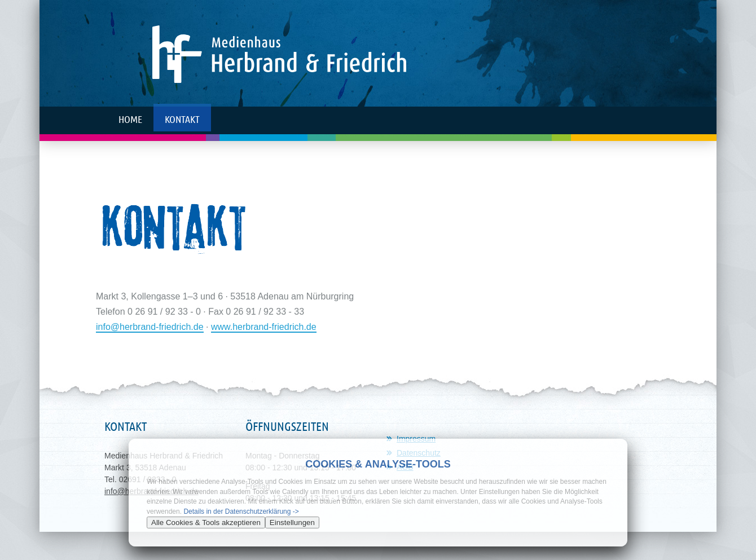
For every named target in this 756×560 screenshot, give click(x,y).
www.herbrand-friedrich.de (264, 327)
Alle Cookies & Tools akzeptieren (206, 522)
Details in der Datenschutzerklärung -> (241, 512)
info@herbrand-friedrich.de (150, 327)
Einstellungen (292, 522)
